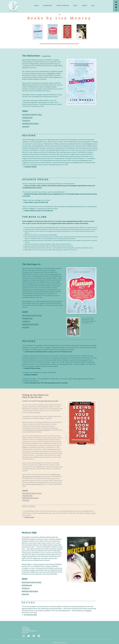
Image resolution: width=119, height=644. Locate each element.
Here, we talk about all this (35, 484)
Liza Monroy (26, 629)
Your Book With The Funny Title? (48, 401)
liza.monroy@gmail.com (29, 631)
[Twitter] (29, 636)
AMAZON (26, 126)
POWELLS (26, 121)
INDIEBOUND (27, 118)
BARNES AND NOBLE (30, 124)
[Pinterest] (116, 7)
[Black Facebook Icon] (116, 10)
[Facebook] (39, 636)
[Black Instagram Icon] (116, 2)
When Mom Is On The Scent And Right (38, 430)
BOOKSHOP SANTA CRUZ (32, 115)
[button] (37, 5)
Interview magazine (31, 375)
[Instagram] (24, 636)
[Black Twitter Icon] (116, 5)
